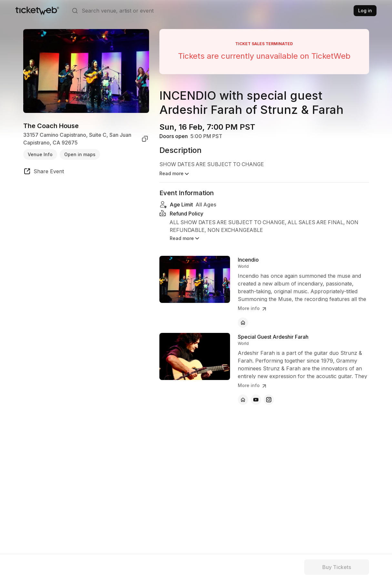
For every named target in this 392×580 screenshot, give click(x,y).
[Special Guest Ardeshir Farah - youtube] (256, 394)
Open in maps (80, 154)
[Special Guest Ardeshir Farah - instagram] (269, 394)
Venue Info (40, 154)
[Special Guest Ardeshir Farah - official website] (243, 394)
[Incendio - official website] (243, 316)
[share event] (44, 172)
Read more (185, 232)
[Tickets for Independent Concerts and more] (37, 11)
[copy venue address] (145, 139)
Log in (365, 10)
